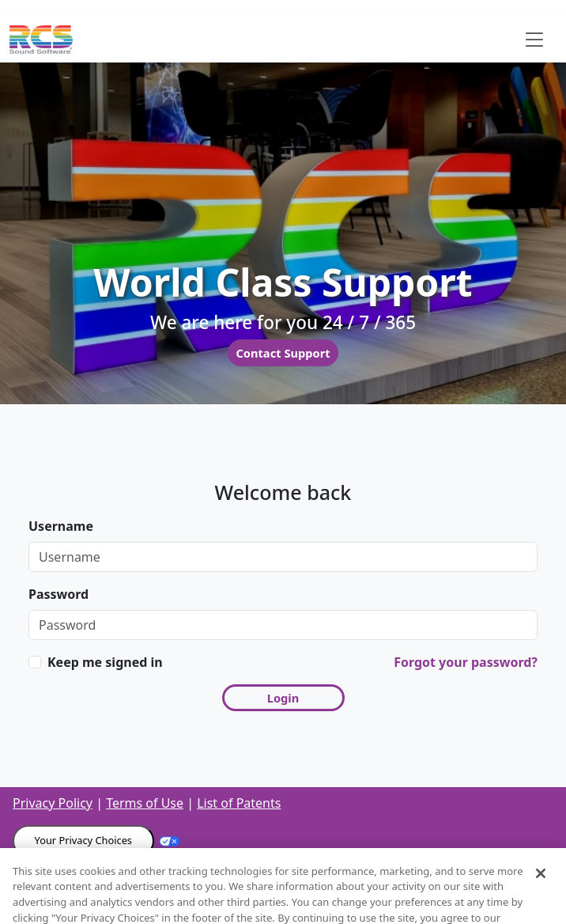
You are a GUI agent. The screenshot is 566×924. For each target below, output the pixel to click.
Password (58, 594)
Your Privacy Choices (83, 840)
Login (283, 698)
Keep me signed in (105, 662)
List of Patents (239, 803)
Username (61, 526)
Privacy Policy (53, 803)
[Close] (541, 885)
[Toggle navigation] (534, 40)
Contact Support (283, 353)
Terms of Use (145, 803)
